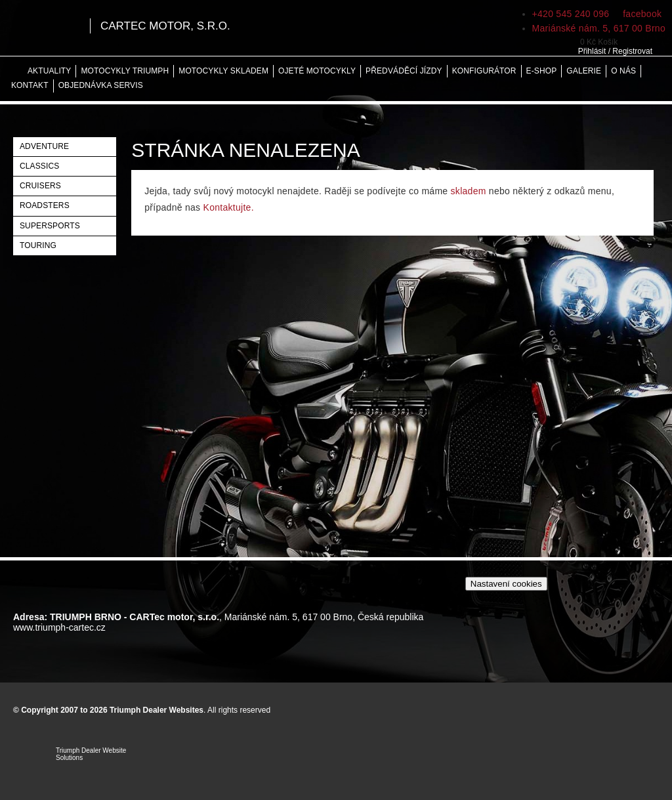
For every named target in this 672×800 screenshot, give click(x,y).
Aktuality (49, 71)
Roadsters (45, 205)
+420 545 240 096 (571, 14)
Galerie (584, 71)
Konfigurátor (484, 71)
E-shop (542, 71)
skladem (469, 191)
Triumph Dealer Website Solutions (91, 754)
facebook (641, 14)
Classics (39, 166)
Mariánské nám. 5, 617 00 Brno (599, 28)
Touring (38, 245)
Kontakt (30, 85)
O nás (623, 71)
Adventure (44, 146)
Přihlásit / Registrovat (615, 51)
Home (13, 71)
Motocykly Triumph (125, 71)
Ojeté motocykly (317, 71)
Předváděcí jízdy (404, 71)
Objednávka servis (101, 85)
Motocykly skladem (223, 71)
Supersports (50, 226)
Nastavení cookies (506, 584)
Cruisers (40, 186)
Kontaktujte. (229, 207)
